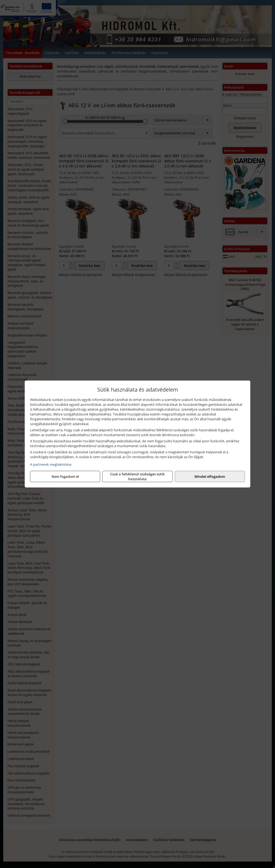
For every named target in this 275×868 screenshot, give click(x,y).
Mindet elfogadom (210, 476)
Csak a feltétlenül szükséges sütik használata (137, 476)
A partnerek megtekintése (51, 464)
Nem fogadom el (65, 476)
